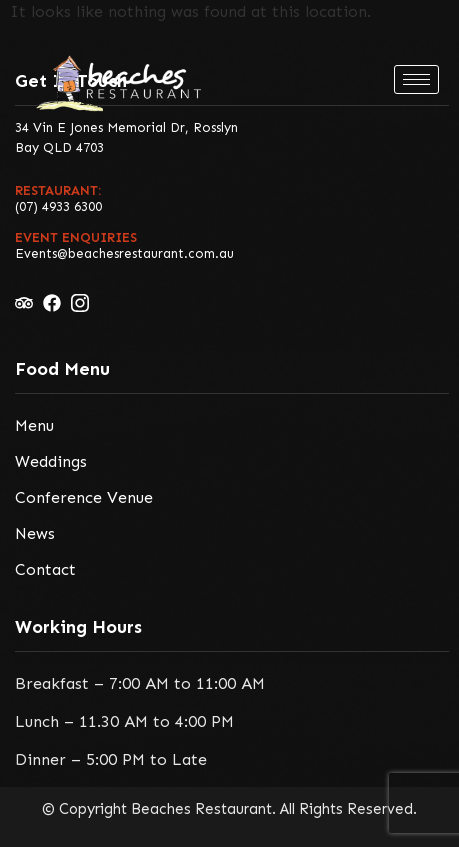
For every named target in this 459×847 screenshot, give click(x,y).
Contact (45, 569)
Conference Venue (84, 497)
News (35, 533)
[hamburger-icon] (416, 79)
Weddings (51, 461)
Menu (34, 425)
